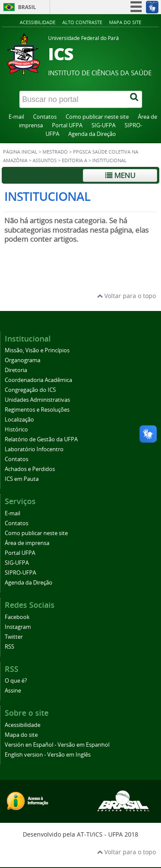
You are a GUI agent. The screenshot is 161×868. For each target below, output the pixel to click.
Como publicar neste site (97, 117)
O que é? (16, 681)
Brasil (27, 7)
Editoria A (74, 160)
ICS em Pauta (22, 479)
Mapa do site (125, 22)
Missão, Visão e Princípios (37, 350)
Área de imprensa (27, 543)
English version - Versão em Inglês (48, 755)
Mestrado (55, 152)
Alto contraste (82, 22)
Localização (19, 420)
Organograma (23, 360)
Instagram (18, 627)
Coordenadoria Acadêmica (38, 380)
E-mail (16, 117)
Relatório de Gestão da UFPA (41, 439)
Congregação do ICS (30, 390)
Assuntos (45, 160)
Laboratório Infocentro (34, 449)
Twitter (14, 637)
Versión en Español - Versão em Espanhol (57, 745)
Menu (120, 175)
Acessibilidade (38, 22)
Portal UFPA (67, 125)
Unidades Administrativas (37, 400)
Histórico (16, 429)
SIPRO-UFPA (20, 573)
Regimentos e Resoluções (37, 410)
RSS (9, 647)
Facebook (17, 617)
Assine (13, 691)
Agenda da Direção (92, 134)
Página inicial (20, 152)
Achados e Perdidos (30, 469)
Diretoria (16, 370)
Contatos (45, 117)
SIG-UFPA (103, 125)
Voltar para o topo (126, 296)
